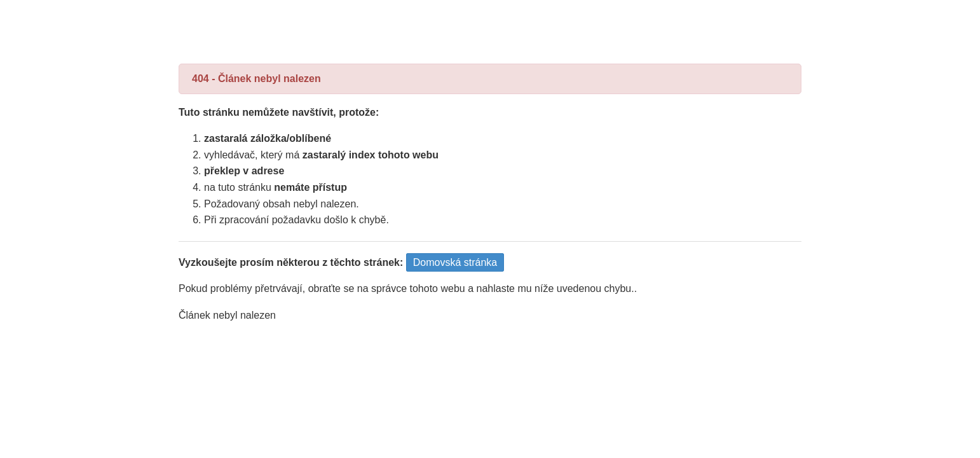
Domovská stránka (455, 262)
